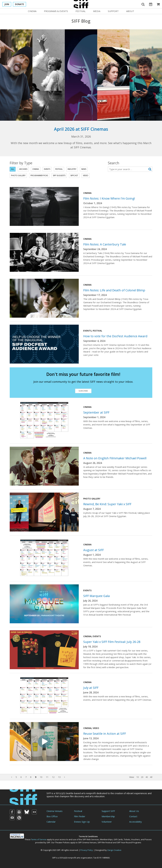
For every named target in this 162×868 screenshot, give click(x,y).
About (130, 11)
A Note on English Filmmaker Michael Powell (115, 458)
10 (41, 777)
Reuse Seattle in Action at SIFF (105, 734)
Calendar (51, 822)
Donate (19, 4)
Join (7, 4)
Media (97, 11)
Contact (133, 816)
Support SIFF (108, 811)
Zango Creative (114, 850)
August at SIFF (94, 550)
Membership (108, 816)
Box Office (52, 816)
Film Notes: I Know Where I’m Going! (109, 198)
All (13, 169)
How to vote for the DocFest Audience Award (115, 336)
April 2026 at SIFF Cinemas (81, 129)
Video (86, 175)
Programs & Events (56, 11)
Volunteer (107, 822)
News (84, 169)
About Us (134, 811)
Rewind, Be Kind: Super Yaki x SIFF (107, 504)
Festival (81, 11)
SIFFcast (74, 175)
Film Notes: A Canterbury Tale (105, 244)
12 (53, 777)
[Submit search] (150, 169)
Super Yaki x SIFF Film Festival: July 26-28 (112, 642)
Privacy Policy (87, 850)
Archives (23, 169)
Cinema (32, 11)
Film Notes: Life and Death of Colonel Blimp (114, 290)
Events (47, 169)
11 (47, 777)
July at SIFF (91, 688)
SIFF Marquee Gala (96, 596)
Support (113, 11)
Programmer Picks (39, 175)
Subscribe (83, 391)
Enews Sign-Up (82, 822)
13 (59, 777)
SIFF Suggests (59, 175)
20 (142, 777)
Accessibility (136, 822)
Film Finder (80, 816)
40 (147, 777)
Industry (72, 169)
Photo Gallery (18, 175)
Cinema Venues (55, 811)
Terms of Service (39, 839)
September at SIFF (96, 412)
